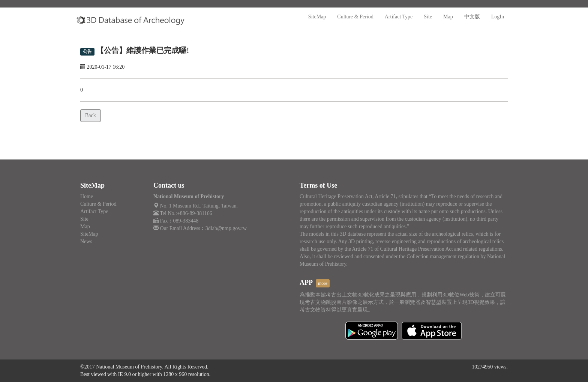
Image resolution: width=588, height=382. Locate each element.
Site (428, 17)
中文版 (472, 17)
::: (197, 11)
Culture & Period (355, 17)
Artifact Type (399, 17)
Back (91, 115)
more (323, 283)
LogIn (498, 17)
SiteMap (317, 17)
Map (448, 17)
